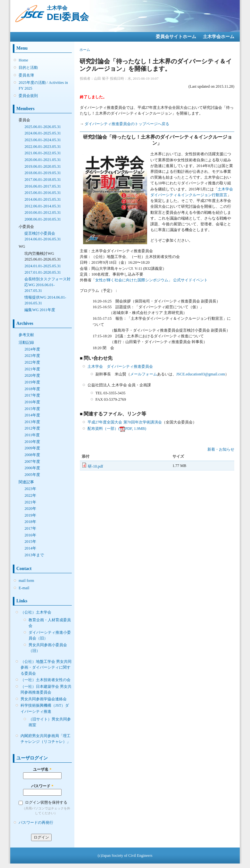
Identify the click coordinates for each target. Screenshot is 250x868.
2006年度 (32, 468)
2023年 (30, 489)
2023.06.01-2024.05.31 (42, 140)
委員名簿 (26, 75)
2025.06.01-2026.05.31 (42, 127)
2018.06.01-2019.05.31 (42, 173)
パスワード (42, 786)
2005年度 (32, 475)
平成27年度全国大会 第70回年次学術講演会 (125, 422)
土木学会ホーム (219, 37)
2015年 (30, 542)
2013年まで (34, 555)
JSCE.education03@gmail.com (201, 374)
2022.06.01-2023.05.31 (42, 147)
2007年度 (32, 462)
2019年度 (32, 382)
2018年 (30, 522)
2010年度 (32, 442)
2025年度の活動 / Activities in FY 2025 (43, 85)
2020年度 (32, 375)
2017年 (30, 528)
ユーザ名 (42, 769)
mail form (26, 581)
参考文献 (26, 335)
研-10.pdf (95, 466)
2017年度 (32, 395)
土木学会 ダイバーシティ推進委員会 (120, 366)
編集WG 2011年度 (40, 310)
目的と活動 (28, 68)
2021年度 (32, 369)
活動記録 (26, 342)
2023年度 (32, 356)
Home (23, 60)
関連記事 (26, 482)
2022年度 (32, 362)
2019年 (30, 515)
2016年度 (32, 402)
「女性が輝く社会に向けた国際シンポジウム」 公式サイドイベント (150, 280)
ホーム (85, 50)
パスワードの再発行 (36, 823)
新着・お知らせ (221, 449)
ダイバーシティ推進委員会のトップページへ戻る (127, 124)
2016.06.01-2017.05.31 (42, 186)
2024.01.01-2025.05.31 (42, 266)
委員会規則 (28, 96)
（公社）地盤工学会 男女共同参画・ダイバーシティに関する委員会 (46, 667)
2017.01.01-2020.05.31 (42, 272)
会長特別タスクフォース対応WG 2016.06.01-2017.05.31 (47, 285)
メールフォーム (144, 374)
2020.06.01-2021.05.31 (42, 160)
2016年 (30, 535)
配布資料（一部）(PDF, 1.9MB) (117, 429)
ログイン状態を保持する (46, 802)
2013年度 (32, 422)
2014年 (30, 548)
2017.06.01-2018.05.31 (42, 180)
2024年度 (32, 349)
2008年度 (32, 455)
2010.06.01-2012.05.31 (42, 213)
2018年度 (32, 389)
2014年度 (32, 415)
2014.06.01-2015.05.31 (42, 199)
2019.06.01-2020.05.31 (42, 166)
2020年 (30, 509)
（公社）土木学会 (36, 612)
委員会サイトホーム (176, 37)
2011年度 (32, 435)
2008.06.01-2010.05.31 (42, 219)
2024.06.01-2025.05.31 (42, 133)
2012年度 (32, 428)
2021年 (30, 502)
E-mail (24, 588)
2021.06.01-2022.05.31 (42, 153)
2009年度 (32, 448)
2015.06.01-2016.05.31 (42, 193)
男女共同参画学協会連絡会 (44, 699)
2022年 (30, 495)
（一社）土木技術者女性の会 (46, 680)
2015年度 (32, 409)
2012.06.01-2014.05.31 (42, 206)
